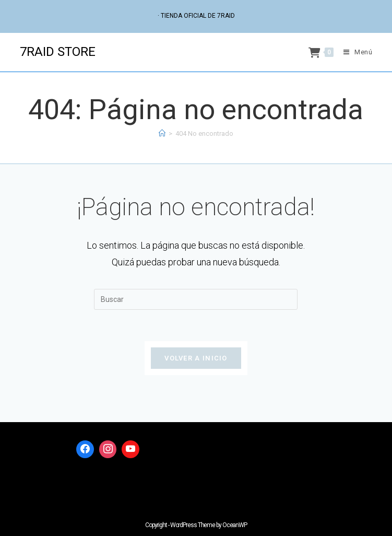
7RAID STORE (58, 52)
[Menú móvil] (354, 52)
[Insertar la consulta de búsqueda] (196, 299)
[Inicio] (162, 133)
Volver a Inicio (196, 358)
